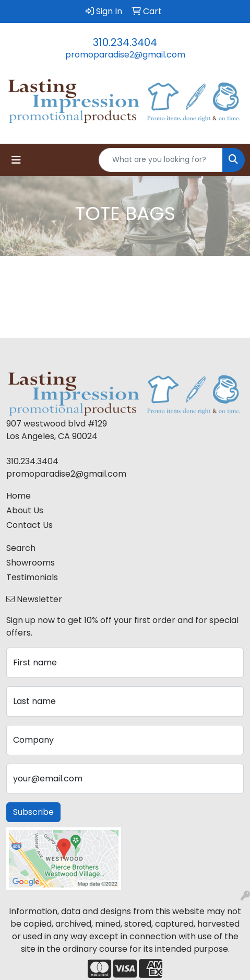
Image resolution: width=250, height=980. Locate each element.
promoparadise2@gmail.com (125, 55)
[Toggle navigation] (16, 160)
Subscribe (33, 812)
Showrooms (31, 563)
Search (21, 548)
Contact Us (29, 525)
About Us (25, 510)
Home (19, 496)
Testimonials (32, 577)
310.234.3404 (125, 42)
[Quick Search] (161, 160)
